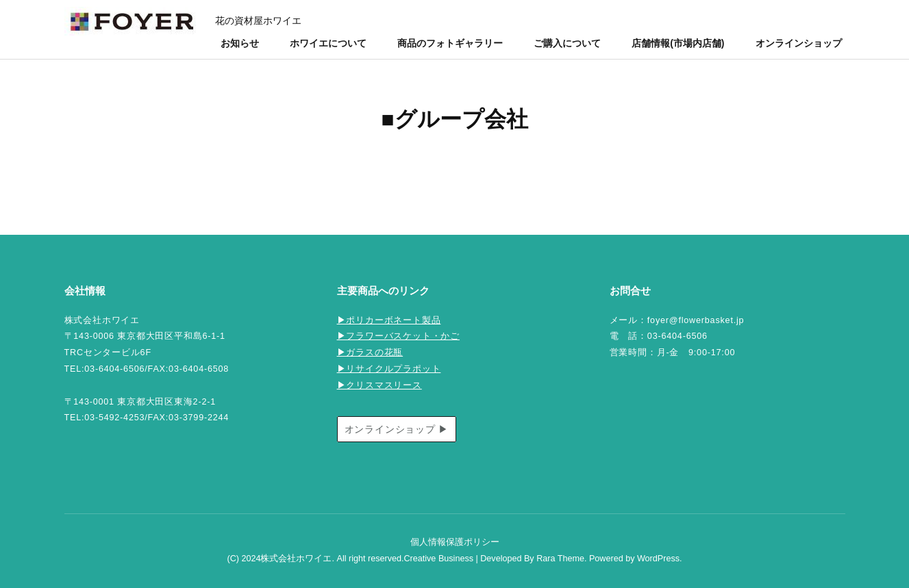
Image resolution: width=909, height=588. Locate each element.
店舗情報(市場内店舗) (678, 43)
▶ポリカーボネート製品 (389, 320)
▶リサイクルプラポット (389, 369)
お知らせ (240, 43)
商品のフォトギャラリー (450, 43)
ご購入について (567, 43)
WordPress (658, 559)
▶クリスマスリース (379, 385)
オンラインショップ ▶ (397, 429)
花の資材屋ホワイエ (258, 21)
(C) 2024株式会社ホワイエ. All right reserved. (315, 559)
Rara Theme (560, 559)
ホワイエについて (328, 43)
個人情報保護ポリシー (455, 542)
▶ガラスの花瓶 (370, 353)
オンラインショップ (799, 43)
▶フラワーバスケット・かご (398, 336)
